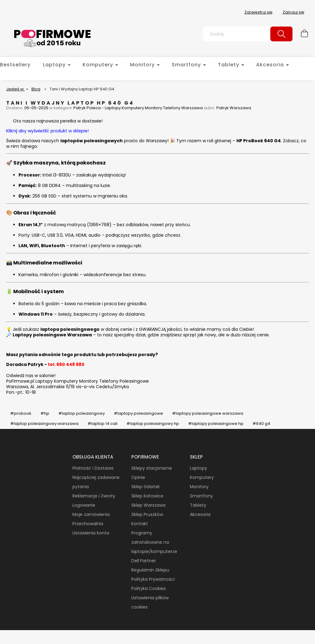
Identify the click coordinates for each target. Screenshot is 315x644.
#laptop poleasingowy (82, 413)
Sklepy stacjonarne (152, 468)
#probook (21, 413)
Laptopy (198, 468)
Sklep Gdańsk (145, 487)
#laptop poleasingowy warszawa (44, 424)
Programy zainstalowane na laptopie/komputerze (154, 542)
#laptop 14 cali (102, 424)
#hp (45, 413)
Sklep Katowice (147, 496)
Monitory (199, 487)
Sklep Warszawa (148, 505)
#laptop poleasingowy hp (153, 424)
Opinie (138, 477)
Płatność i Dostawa (93, 468)
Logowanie (84, 505)
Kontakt (140, 524)
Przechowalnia (88, 524)
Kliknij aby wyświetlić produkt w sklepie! (47, 131)
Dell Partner (144, 561)
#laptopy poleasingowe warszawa (208, 413)
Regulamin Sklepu (150, 570)
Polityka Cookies (149, 588)
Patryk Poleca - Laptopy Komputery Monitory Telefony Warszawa (138, 108)
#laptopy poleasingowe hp (216, 424)
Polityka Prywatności (153, 579)
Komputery (202, 477)
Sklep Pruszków (147, 514)
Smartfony (201, 496)
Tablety (198, 505)
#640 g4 (261, 424)
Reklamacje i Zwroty (94, 496)
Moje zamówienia (91, 514)
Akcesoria (200, 514)
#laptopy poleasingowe (138, 413)
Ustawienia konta (91, 533)
